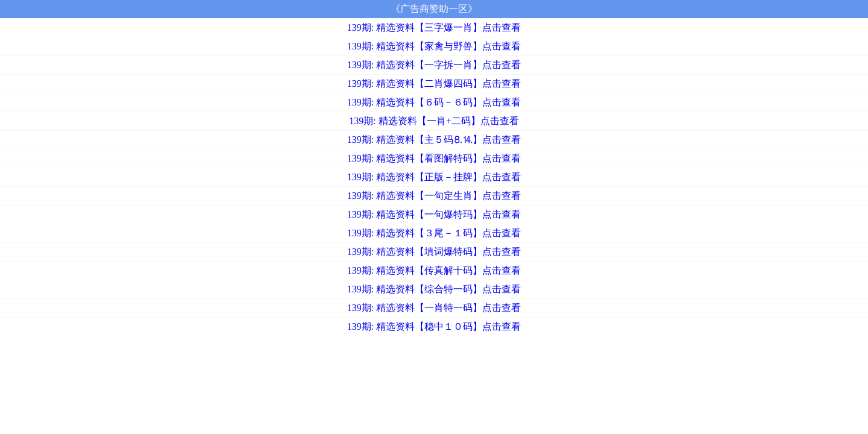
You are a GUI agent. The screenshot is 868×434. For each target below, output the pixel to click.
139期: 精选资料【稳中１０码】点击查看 (434, 326)
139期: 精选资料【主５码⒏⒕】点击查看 (434, 140)
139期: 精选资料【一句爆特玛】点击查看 (434, 214)
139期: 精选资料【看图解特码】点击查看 (434, 158)
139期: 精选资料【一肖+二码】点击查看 (434, 121)
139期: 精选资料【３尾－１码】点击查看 (434, 233)
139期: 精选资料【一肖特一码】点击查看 (434, 308)
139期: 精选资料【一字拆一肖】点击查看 (434, 65)
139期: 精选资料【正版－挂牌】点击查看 (434, 177)
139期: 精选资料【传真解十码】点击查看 (434, 270)
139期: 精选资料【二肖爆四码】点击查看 (434, 83)
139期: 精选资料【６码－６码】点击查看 (434, 102)
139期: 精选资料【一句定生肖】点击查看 (434, 196)
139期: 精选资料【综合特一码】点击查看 (434, 289)
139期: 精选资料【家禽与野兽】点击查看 (434, 46)
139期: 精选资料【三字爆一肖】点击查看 (434, 27)
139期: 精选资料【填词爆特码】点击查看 (434, 252)
